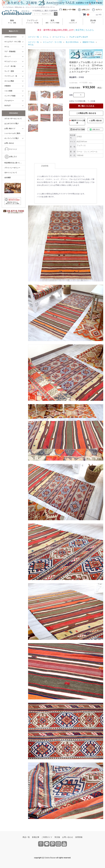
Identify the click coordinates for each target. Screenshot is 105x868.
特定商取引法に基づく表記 (14, 163)
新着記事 (36, 837)
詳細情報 (45, 166)
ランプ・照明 (9, 71)
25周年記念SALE (10, 37)
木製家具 (8, 86)
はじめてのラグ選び (12, 123)
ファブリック (32, 21)
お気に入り (11, 157)
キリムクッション (11, 61)
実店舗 (57, 837)
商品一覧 (26, 837)
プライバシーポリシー (12, 168)
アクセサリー (9, 101)
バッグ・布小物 (10, 66)
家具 (52, 21)
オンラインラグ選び (12, 138)
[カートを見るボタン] (86, 15)
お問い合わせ (9, 143)
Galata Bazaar (50, 858)
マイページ (11, 149)
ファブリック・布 (11, 76)
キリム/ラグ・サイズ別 (13, 42)
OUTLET (7, 106)
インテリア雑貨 (10, 96)
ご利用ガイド (47, 837)
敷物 (12, 21)
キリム (7, 47)
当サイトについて (11, 173)
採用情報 (79, 837)
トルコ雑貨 (8, 91)
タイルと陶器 (9, 81)
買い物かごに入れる (86, 106)
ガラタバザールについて (13, 119)
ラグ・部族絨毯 (10, 51)
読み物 (93, 21)
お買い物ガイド (10, 128)
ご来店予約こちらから (84, 30)
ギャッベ (8, 56)
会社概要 (8, 178)
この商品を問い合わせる (86, 113)
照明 (73, 21)
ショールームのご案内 (12, 133)
